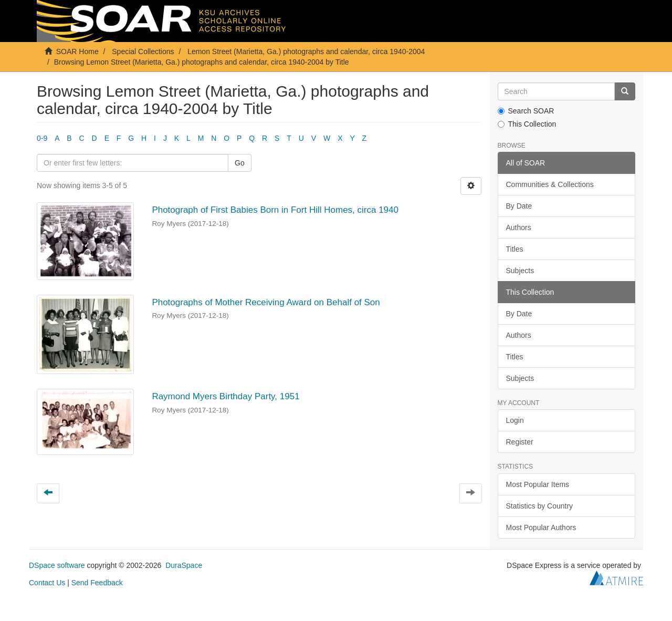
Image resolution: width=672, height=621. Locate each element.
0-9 (42, 138)
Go (240, 163)
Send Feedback (97, 583)
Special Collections (143, 51)
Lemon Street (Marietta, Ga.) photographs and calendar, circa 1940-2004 (306, 51)
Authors (519, 227)
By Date (519, 206)
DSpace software (57, 565)
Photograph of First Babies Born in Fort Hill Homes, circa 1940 (275, 210)
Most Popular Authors (541, 527)
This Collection (527, 124)
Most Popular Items (538, 484)
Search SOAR (526, 111)
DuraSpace (184, 565)
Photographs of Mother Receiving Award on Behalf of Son (266, 302)
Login (515, 420)
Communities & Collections (550, 184)
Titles (515, 249)
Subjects (520, 271)
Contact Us (47, 583)
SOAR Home (77, 51)
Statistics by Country (540, 506)
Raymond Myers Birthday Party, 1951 (225, 396)
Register (520, 442)
